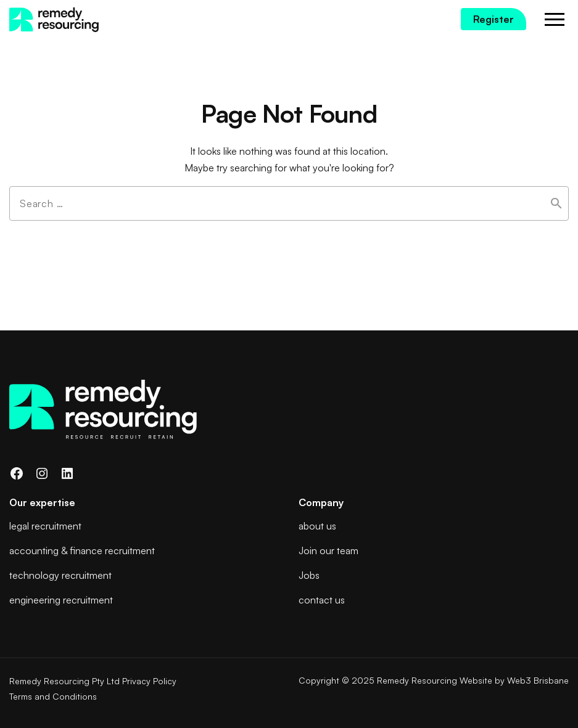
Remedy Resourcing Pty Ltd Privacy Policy (93, 681)
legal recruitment (45, 526)
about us (317, 526)
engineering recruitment (61, 600)
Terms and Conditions (53, 696)
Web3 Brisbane (538, 680)
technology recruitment (60, 575)
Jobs (309, 575)
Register (493, 19)
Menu (555, 20)
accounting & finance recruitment (82, 550)
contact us (322, 600)
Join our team (328, 550)
